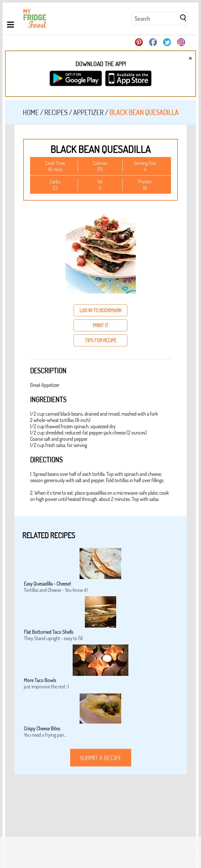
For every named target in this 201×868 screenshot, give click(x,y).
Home (31, 112)
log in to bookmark (100, 310)
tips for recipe (101, 340)
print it (100, 325)
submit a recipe (101, 758)
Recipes (56, 112)
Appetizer (88, 112)
